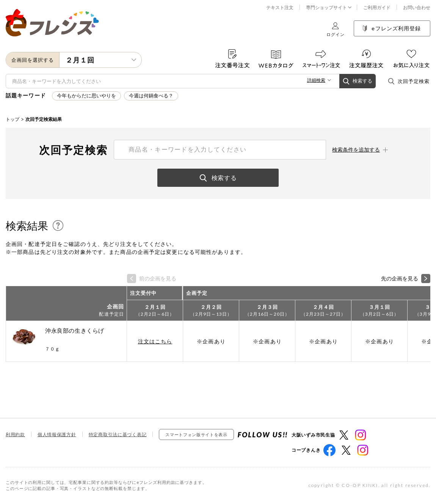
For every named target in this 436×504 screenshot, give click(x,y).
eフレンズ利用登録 (392, 28)
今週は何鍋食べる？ (151, 96)
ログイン (336, 29)
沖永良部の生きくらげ (75, 330)
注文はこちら (155, 341)
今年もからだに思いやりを (86, 96)
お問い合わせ (417, 7)
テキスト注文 (280, 7)
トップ (13, 119)
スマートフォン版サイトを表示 (196, 434)
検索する (358, 81)
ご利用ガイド (377, 7)
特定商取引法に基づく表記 (118, 434)
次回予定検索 (409, 81)
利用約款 (15, 434)
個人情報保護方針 (57, 434)
